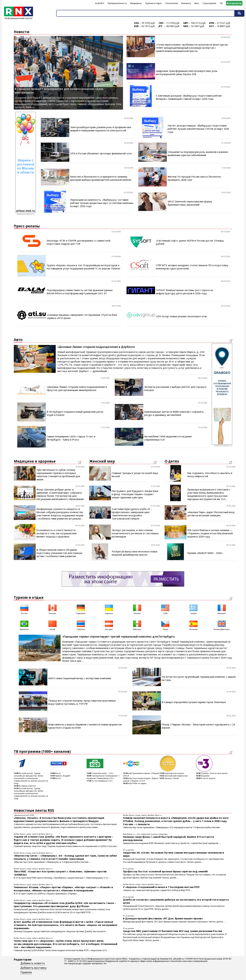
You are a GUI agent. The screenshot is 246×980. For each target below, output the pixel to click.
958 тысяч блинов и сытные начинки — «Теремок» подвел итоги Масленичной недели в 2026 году (210, 533)
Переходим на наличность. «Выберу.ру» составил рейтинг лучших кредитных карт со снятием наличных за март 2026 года (102, 203)
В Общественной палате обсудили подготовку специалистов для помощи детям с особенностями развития (59, 553)
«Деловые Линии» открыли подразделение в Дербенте (96, 347)
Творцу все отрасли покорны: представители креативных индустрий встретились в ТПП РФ (82, 702)
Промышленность (117, 3)
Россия (24, 609)
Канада (53, 609)
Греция (193, 609)
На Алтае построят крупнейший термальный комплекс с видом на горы (199, 678)
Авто (197, 3)
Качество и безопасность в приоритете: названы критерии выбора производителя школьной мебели (101, 178)
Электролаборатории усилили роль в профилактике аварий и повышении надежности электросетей (101, 129)
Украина (109, 609)
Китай (53, 625)
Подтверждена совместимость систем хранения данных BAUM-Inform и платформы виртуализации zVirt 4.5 (80, 292)
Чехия (165, 625)
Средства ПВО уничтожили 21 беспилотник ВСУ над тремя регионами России (173, 931)
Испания (193, 625)
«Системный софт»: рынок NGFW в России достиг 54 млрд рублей (190, 242)
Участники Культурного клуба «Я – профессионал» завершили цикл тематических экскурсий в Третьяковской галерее (132, 514)
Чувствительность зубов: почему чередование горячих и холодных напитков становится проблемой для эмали (58, 475)
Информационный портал (19, 17)
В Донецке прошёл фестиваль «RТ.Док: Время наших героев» (163, 918)
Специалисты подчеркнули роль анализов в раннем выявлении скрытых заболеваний (198, 154)
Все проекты (234, 3)
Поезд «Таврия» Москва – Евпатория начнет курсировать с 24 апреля (198, 726)
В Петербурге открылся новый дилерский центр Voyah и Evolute (75, 413)
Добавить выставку (33, 968)
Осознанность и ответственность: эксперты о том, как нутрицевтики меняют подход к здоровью (56, 533)
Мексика (137, 625)
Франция (222, 609)
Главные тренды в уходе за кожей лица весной (135, 475)
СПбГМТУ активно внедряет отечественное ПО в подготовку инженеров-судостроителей (192, 267)
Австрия (109, 625)
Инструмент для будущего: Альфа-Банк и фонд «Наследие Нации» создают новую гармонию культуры (135, 494)
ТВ (221, 3)
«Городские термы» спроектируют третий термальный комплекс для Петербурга (118, 637)
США (165, 609)
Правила (26, 972)
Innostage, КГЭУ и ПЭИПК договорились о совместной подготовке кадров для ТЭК (78, 242)
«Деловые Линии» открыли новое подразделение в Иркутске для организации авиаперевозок (77, 388)
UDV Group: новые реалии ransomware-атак (181, 316)
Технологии (171, 3)
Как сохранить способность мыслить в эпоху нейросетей (210, 475)
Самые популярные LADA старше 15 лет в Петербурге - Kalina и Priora (71, 438)
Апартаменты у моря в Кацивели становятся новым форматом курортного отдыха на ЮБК (85, 726)
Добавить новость (33, 963)
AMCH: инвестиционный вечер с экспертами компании (80, 678)
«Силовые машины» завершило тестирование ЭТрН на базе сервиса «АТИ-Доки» (82, 316)
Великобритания (222, 625)
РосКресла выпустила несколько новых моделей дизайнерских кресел (135, 553)
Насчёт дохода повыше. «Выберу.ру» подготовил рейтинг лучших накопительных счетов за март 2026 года (198, 129)
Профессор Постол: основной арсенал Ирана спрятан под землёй (165, 871)
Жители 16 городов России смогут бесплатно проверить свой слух (194, 178)
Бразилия (24, 625)
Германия (81, 609)
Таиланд (81, 625)
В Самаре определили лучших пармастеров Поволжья (194, 702)
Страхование (209, 3)
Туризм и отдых (153, 3)
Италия (137, 609)
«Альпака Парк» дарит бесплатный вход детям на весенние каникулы (211, 514)
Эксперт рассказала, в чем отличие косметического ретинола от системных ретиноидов (135, 533)
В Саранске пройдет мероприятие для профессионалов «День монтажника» (59, 91)
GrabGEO (100, 3)
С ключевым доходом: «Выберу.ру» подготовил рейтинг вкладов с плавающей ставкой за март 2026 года (189, 97)
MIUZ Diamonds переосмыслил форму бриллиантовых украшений (190, 203)
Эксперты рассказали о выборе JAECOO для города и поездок (175, 388)
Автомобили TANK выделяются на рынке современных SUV (168, 438)
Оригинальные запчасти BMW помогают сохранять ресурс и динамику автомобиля (174, 413)
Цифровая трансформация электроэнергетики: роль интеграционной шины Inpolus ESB (187, 73)
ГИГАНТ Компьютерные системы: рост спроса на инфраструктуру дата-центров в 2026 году (184, 292)
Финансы (186, 3)
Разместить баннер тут (26, 214)
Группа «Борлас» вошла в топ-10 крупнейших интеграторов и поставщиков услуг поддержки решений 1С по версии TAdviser (84, 267)
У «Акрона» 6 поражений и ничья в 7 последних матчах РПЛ (161, 887)
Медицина (136, 3)
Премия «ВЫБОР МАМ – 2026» (205, 553)
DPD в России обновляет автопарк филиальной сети (101, 153)
